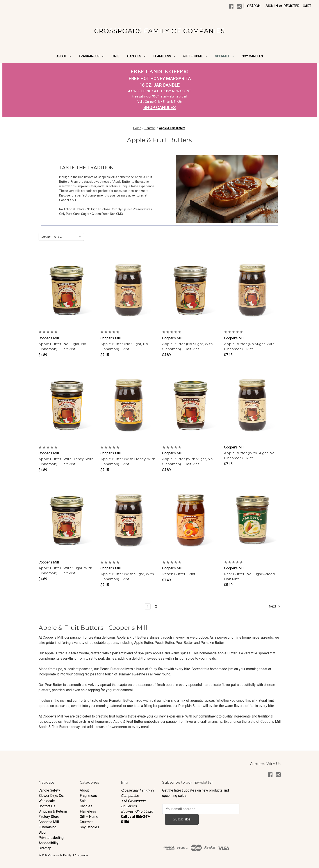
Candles (136, 56)
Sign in (272, 6)
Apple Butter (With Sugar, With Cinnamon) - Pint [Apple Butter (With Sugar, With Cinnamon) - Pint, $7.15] (127, 576)
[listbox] (69, 237)
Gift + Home (195, 56)
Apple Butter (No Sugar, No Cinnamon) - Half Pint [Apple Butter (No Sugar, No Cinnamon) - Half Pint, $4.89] (62, 346)
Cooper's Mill (49, 822)
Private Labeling (51, 838)
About (64, 56)
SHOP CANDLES (159, 108)
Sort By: (46, 237)
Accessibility (49, 843)
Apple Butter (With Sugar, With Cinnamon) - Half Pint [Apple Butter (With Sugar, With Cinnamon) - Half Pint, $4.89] (65, 570)
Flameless (164, 56)
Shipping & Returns (53, 811)
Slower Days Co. (51, 796)
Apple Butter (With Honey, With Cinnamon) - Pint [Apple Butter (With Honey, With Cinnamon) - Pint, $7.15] (128, 461)
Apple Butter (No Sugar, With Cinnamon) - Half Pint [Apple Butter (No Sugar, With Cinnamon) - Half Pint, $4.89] (188, 346)
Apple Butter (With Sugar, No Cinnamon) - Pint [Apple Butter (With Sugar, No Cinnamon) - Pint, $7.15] (249, 455)
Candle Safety (49, 790)
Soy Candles (252, 56)
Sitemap (45, 848)
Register (291, 6)
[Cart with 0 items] (307, 6)
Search (254, 6)
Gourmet (224, 56)
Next (275, 606)
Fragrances (91, 56)
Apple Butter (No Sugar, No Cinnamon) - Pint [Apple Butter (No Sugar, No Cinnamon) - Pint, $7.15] (124, 346)
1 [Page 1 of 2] (148, 606)
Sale (115, 56)
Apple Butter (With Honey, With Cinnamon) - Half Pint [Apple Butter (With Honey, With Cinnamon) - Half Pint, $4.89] (66, 461)
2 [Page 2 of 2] (156, 606)
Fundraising (47, 827)
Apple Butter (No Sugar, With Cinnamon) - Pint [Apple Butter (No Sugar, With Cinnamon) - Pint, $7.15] (249, 346)
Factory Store (49, 817)
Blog (42, 832)
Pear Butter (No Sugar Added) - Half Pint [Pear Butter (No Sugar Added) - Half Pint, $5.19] (251, 576)
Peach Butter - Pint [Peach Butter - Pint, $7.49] (179, 574)
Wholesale (47, 801)
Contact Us (47, 806)
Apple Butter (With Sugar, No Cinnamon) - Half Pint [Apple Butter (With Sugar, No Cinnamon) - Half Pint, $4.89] (188, 461)
